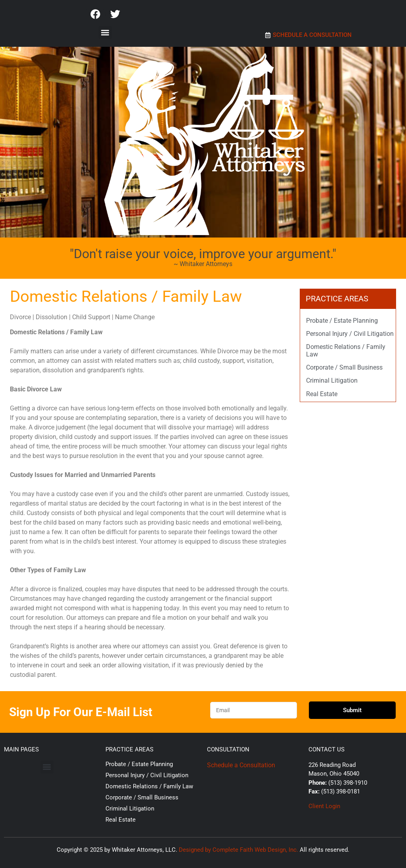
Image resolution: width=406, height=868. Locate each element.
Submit (352, 710)
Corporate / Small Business (344, 367)
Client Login (324, 806)
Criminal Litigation (332, 380)
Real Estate (322, 394)
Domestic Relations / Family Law (149, 786)
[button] (105, 32)
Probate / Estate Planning (342, 321)
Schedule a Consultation (241, 765)
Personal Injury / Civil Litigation (350, 334)
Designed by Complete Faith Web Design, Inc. (238, 850)
